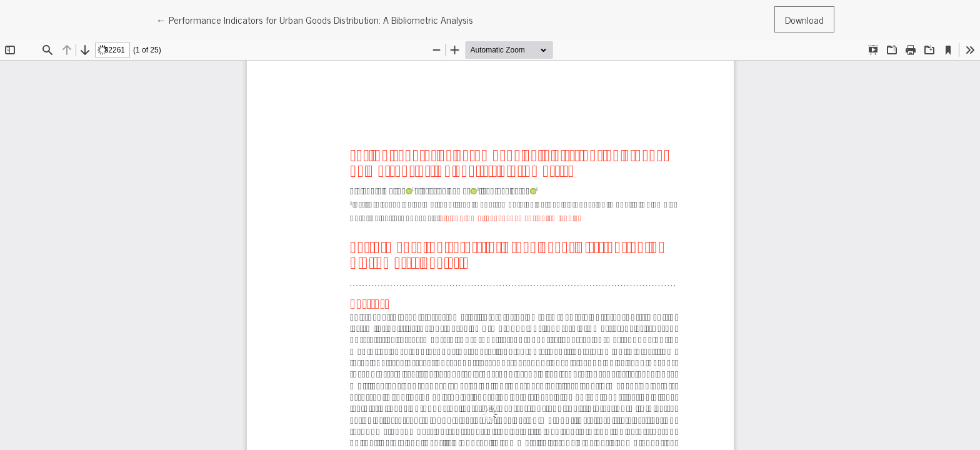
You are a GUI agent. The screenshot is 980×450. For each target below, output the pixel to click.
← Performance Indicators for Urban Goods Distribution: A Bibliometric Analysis (315, 19)
